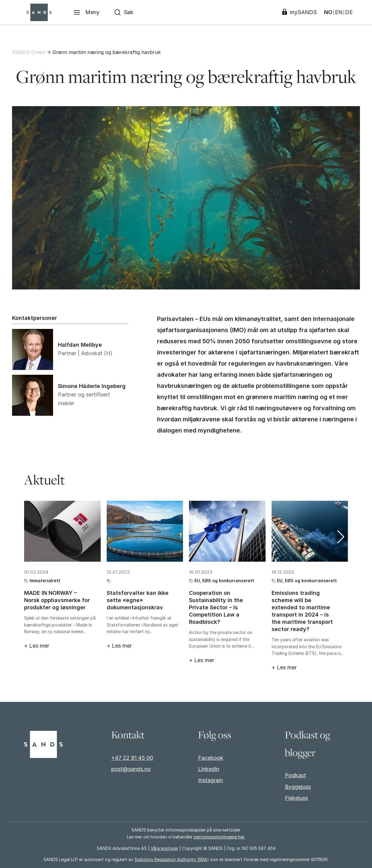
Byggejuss (298, 787)
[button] (341, 536)
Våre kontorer (164, 848)
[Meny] (86, 12)
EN (339, 12)
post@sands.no (131, 769)
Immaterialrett (45, 580)
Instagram (211, 780)
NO (328, 12)
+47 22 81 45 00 (132, 758)
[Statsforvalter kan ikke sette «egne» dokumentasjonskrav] (145, 531)
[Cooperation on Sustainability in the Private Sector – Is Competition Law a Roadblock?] (227, 531)
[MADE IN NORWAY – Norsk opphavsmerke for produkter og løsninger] (62, 531)
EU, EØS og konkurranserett (224, 580)
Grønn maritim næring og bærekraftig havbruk (107, 52)
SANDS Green (29, 52)
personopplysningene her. (219, 837)
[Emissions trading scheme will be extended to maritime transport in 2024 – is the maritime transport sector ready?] (310, 531)
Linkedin (209, 769)
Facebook (211, 758)
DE (349, 12)
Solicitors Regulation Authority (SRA (171, 859)
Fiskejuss (296, 798)
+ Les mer (37, 645)
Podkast (295, 775)
